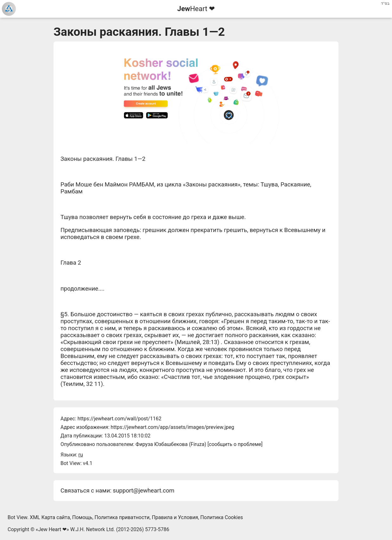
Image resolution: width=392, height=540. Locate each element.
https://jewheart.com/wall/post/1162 (120, 419)
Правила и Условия (175, 517)
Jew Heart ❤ (52, 529)
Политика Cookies (222, 517)
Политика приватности (122, 517)
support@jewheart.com (143, 491)
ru (80, 455)
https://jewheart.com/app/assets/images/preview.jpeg (172, 427)
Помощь (82, 517)
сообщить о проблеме (235, 444)
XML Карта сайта (50, 517)
